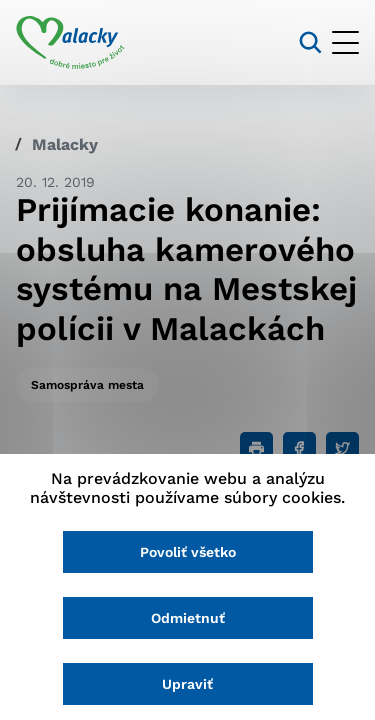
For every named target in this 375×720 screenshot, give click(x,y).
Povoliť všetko (188, 552)
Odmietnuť (188, 618)
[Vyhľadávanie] (310, 42)
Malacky (65, 144)
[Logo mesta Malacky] (70, 43)
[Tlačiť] (256, 448)
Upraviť (187, 684)
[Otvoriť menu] (345, 42)
